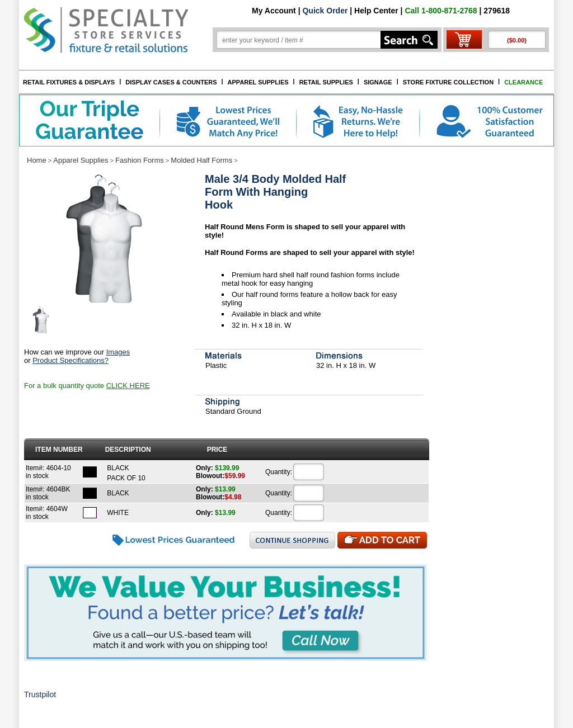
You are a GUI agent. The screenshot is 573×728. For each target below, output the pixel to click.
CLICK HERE (128, 386)
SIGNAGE (378, 82)
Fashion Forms (140, 160)
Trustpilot (40, 694)
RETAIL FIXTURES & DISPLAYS (69, 82)
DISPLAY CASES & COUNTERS (171, 82)
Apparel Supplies (81, 160)
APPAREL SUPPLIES (258, 82)
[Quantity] (309, 472)
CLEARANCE (523, 82)
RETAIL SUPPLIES (326, 82)
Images (118, 352)
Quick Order (325, 11)
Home (37, 160)
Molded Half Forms (201, 160)
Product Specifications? (71, 360)
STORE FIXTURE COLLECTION (448, 82)
